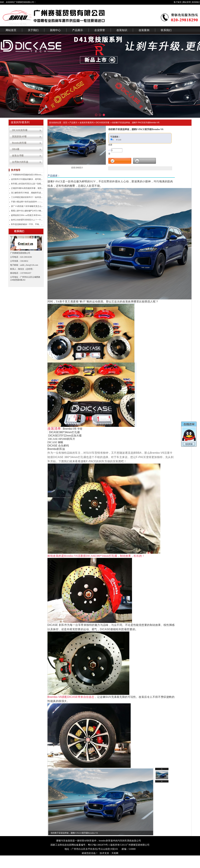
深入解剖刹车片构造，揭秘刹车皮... (27, 193)
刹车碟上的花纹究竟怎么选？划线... (27, 184)
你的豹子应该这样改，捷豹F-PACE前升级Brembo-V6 (136, 123)
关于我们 (33, 30)
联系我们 (196, 2)
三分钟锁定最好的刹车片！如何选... (27, 197)
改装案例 (144, 30)
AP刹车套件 (90, 841)
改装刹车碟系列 (87, 123)
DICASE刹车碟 (103, 123)
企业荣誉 (100, 30)
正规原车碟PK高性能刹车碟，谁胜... (27, 188)
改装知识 (122, 30)
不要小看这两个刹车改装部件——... (27, 202)
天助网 (115, 853)
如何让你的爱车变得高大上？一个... (27, 220)
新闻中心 (55, 30)
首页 (65, 123)
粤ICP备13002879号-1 (99, 845)
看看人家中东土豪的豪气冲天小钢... (27, 211)
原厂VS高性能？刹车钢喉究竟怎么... (27, 206)
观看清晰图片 (77, 168)
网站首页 (11, 30)
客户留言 (178, 2)
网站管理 (187, 2)
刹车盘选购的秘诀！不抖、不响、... (27, 224)
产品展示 (77, 30)
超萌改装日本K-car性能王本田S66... (27, 215)
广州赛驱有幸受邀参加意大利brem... (27, 175)
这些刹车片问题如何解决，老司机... (27, 179)
